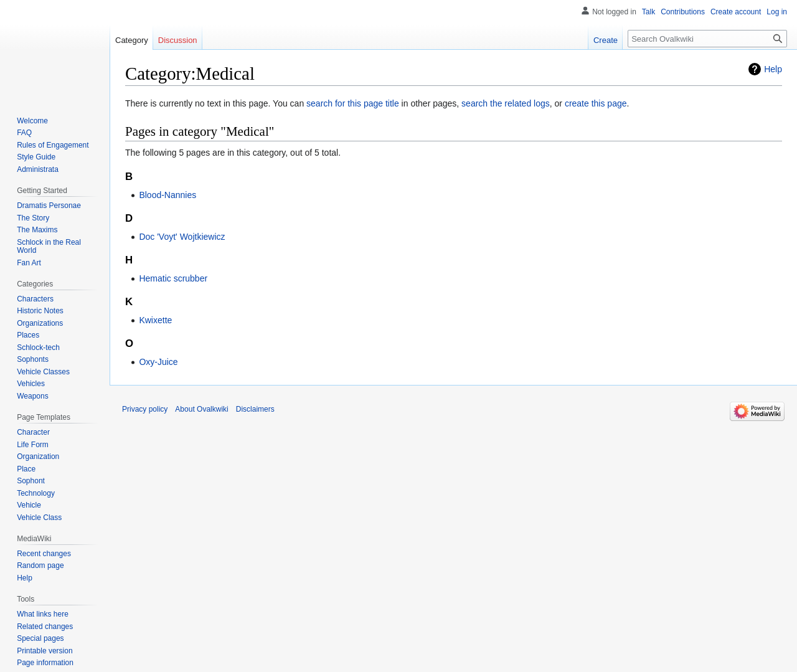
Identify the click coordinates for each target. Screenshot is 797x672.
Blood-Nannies (167, 195)
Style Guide (36, 157)
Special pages (40, 638)
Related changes (45, 627)
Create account (736, 12)
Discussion (178, 40)
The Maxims (37, 230)
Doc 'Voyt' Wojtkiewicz (182, 237)
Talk (648, 12)
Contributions (683, 12)
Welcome (32, 121)
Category (132, 40)
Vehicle (29, 505)
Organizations (40, 323)
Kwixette (155, 320)
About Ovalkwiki (201, 409)
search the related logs (506, 103)
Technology (36, 493)
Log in (777, 12)
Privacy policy (145, 409)
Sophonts (33, 359)
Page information (45, 663)
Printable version (45, 651)
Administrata (38, 169)
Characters (35, 299)
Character (33, 432)
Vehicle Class (39, 518)
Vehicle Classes (43, 372)
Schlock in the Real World (49, 247)
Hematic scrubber (173, 278)
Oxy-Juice (158, 362)
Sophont (31, 481)
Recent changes (44, 554)
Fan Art (29, 263)
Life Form (33, 445)
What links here (43, 614)
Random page (40, 566)
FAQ (24, 133)
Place (26, 469)
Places (28, 335)
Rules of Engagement (53, 145)
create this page (596, 103)
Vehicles (31, 384)
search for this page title (353, 103)
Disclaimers (255, 409)
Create (606, 40)
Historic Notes (40, 311)
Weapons (32, 396)
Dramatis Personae (49, 206)
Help (773, 69)
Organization (38, 457)
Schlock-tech (38, 348)
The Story (33, 218)
